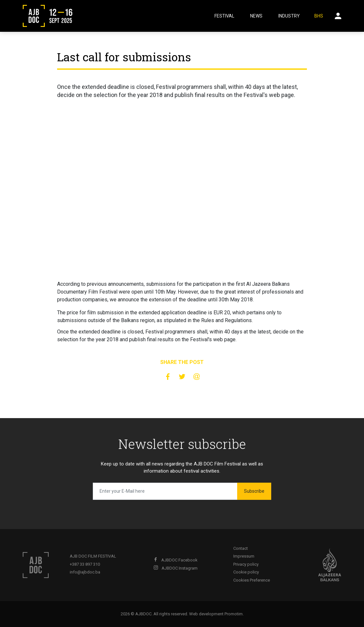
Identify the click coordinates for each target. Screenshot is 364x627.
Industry (289, 16)
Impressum (244, 556)
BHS (319, 16)
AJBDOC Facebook (176, 560)
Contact (241, 548)
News (256, 16)
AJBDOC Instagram (176, 568)
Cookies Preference (252, 580)
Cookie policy (246, 572)
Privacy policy (246, 564)
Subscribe (254, 491)
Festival (224, 16)
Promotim (234, 614)
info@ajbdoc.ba (85, 572)
